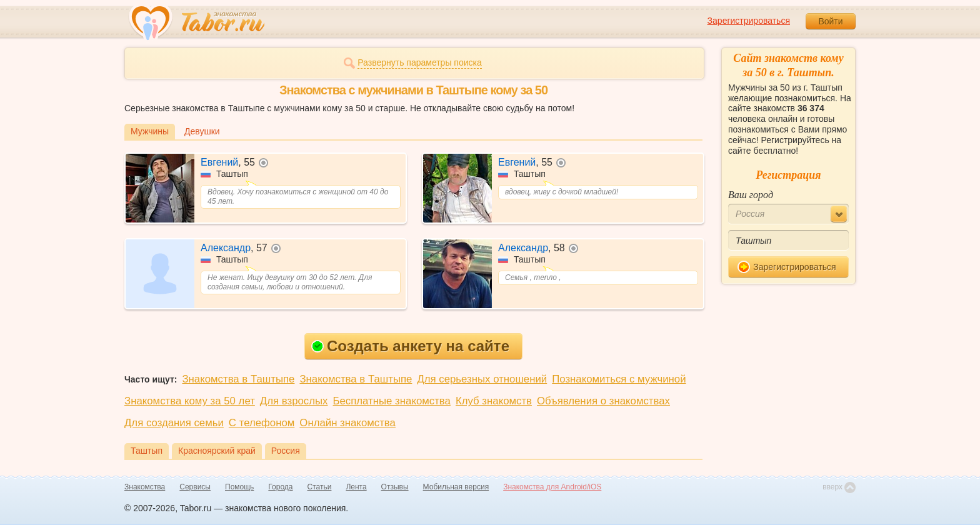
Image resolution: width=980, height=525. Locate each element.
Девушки (202, 131)
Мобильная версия (456, 487)
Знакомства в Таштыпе (238, 379)
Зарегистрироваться (749, 21)
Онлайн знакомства (347, 423)
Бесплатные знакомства (392, 401)
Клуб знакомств (494, 401)
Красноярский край (217, 451)
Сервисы (195, 487)
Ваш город (751, 195)
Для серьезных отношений (482, 379)
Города (280, 487)
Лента (356, 487)
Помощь (239, 487)
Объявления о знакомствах (603, 401)
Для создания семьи (174, 423)
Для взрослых (294, 401)
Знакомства (145, 487)
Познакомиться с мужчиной (619, 379)
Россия (286, 451)
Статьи (320, 487)
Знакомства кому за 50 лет (190, 401)
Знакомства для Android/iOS (552, 487)
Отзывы (395, 487)
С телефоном (262, 423)
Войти (830, 21)
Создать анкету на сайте (410, 346)
